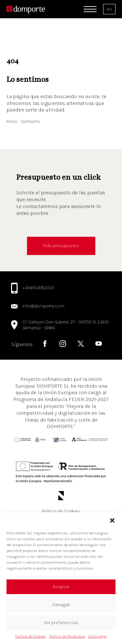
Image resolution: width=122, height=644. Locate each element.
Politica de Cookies (61, 511)
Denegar (61, 605)
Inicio (12, 121)
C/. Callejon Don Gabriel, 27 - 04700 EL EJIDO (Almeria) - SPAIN (66, 325)
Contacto (30, 121)
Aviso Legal (97, 636)
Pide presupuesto (61, 246)
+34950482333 (38, 288)
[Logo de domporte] (26, 9)
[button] (112, 520)
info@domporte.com (43, 306)
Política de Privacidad (67, 636)
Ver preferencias (61, 622)
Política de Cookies (31, 636)
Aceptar (61, 587)
